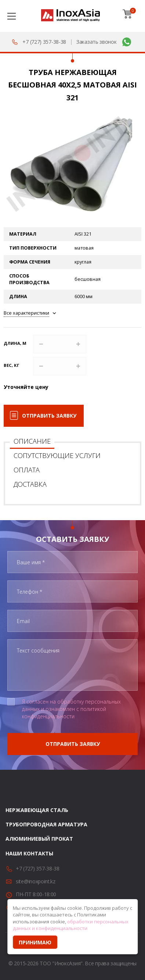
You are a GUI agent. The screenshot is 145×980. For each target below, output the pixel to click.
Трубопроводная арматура (46, 824)
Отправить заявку (49, 416)
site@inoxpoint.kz (36, 881)
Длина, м (15, 343)
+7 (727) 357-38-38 (44, 42)
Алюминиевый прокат (39, 839)
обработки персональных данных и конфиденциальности (71, 925)
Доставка (30, 484)
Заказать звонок (97, 42)
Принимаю (35, 942)
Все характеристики (26, 313)
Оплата (27, 470)
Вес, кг (11, 365)
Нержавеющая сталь (37, 810)
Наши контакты (29, 853)
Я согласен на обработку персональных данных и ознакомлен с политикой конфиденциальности (71, 709)
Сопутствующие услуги (57, 455)
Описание (32, 441)
